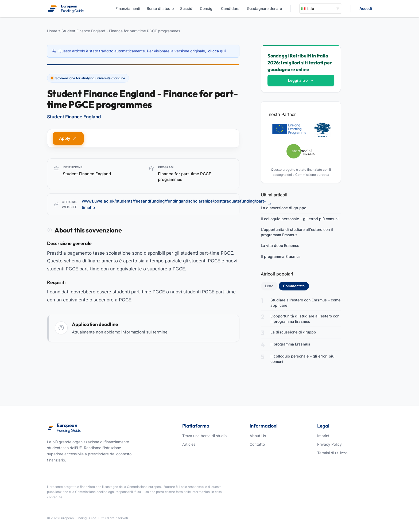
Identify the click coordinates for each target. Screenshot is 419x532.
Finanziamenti (128, 8)
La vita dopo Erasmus (280, 245)
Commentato (296, 286)
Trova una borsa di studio (204, 436)
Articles (189, 444)
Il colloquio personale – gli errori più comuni (300, 219)
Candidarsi (231, 8)
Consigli (207, 8)
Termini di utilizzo (332, 453)
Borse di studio (160, 8)
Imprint (323, 436)
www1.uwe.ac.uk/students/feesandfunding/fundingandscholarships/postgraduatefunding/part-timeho (177, 204)
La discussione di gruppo (284, 208)
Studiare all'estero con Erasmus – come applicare (305, 303)
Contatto (257, 444)
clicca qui (217, 51)
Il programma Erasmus (281, 256)
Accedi (366, 8)
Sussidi (187, 8)
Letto (269, 286)
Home (52, 31)
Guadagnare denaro (264, 8)
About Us (258, 436)
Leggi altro (301, 80)
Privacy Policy (329, 444)
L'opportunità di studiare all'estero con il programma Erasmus (297, 232)
